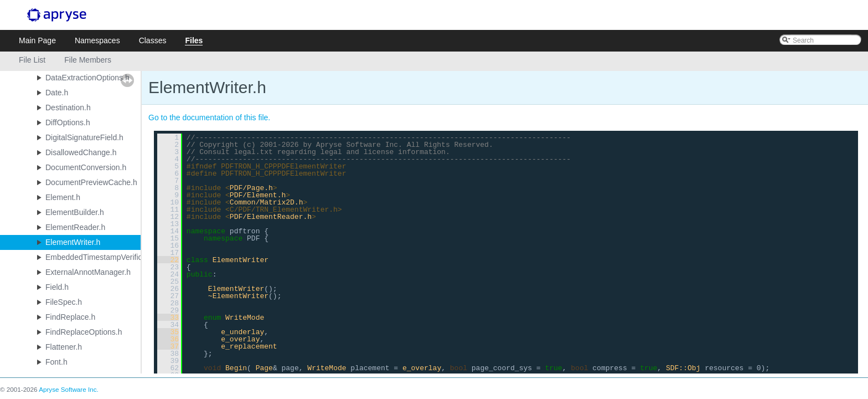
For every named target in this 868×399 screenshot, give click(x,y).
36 (168, 339)
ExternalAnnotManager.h (88, 272)
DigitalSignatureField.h (84, 137)
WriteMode (245, 318)
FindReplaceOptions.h (84, 332)
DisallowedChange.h (81, 152)
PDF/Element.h (258, 195)
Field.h (57, 287)
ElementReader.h (75, 227)
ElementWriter (241, 260)
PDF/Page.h (251, 188)
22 (168, 260)
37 (168, 346)
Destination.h (68, 108)
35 (168, 332)
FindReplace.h (70, 317)
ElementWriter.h (73, 242)
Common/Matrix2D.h (267, 202)
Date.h (57, 93)
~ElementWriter (238, 296)
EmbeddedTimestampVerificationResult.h (116, 257)
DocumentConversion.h (86, 167)
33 (168, 318)
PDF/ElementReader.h (271, 217)
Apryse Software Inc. (69, 389)
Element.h (63, 197)
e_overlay (240, 339)
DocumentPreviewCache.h (91, 182)
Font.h (56, 362)
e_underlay (242, 332)
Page (264, 368)
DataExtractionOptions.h (87, 78)
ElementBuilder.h (75, 212)
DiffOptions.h (68, 122)
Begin (236, 368)
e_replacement (249, 346)
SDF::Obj (683, 368)
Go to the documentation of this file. (209, 117)
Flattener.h (64, 347)
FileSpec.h (64, 302)
